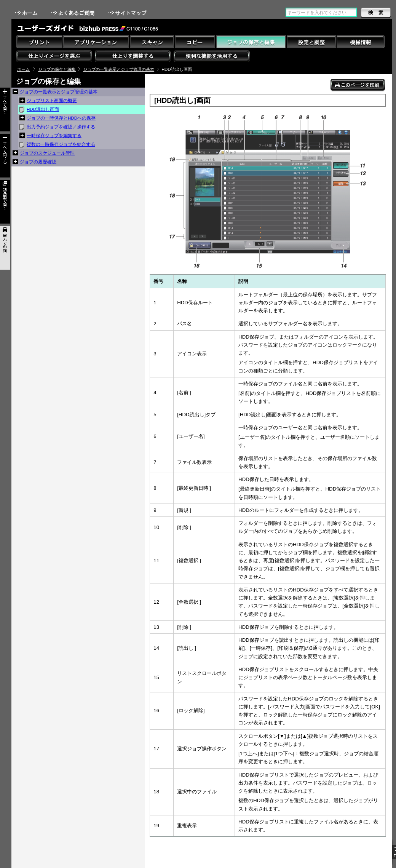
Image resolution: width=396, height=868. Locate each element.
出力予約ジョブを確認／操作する (61, 127)
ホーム (27, 13)
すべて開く (5, 109)
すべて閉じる (5, 156)
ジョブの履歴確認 (38, 162)
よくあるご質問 (74, 13)
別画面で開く (5, 202)
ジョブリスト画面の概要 (52, 101)
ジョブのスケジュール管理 (47, 153)
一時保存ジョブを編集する (54, 136)
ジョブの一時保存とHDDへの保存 (61, 118)
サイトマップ (128, 13)
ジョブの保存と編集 (57, 69)
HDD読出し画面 (43, 109)
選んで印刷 (5, 248)
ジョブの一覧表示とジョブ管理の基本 (119, 69)
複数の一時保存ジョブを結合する (61, 144)
